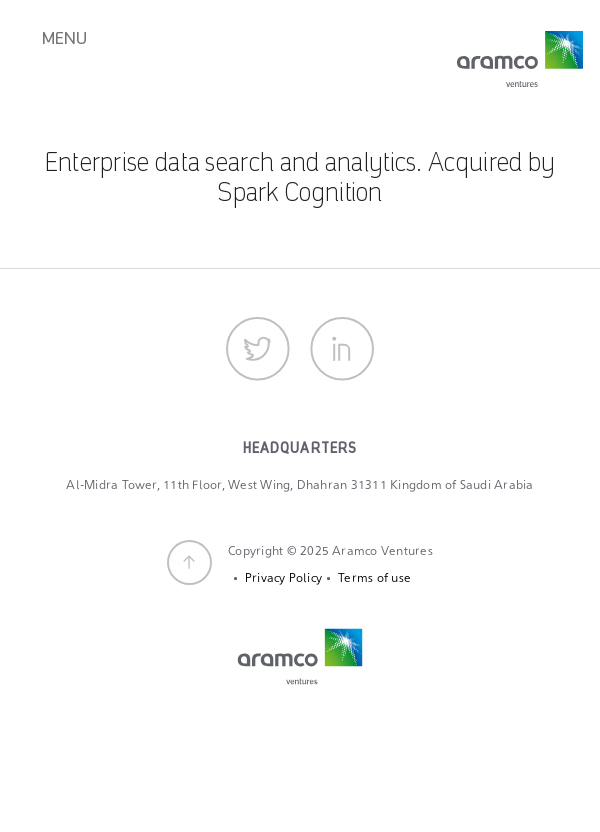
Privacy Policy (283, 578)
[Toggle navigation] (57, 56)
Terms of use (374, 578)
